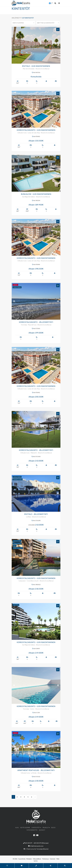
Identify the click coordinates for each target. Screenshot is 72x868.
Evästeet (53, 859)
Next (58, 45)
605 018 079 (28, 843)
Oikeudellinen (37, 859)
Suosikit (42, 830)
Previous (14, 45)
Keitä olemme (25, 827)
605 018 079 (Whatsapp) (41, 843)
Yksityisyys (46, 859)
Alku (17, 827)
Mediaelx (29, 859)
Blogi (53, 827)
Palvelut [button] (46, 827)
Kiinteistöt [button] (36, 827)
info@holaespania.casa (37, 846)
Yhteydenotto (32, 830)
